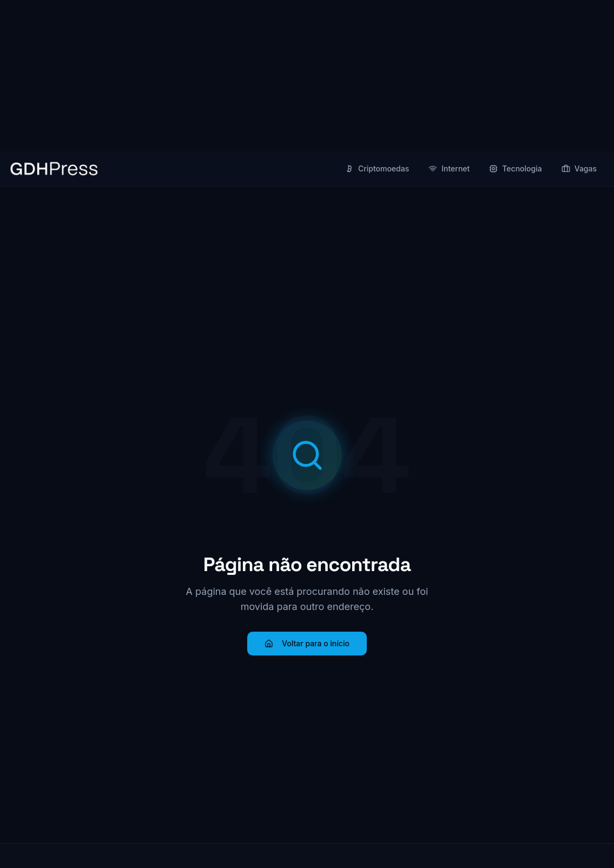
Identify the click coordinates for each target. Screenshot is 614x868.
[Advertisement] (307, 76)
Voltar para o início (307, 643)
